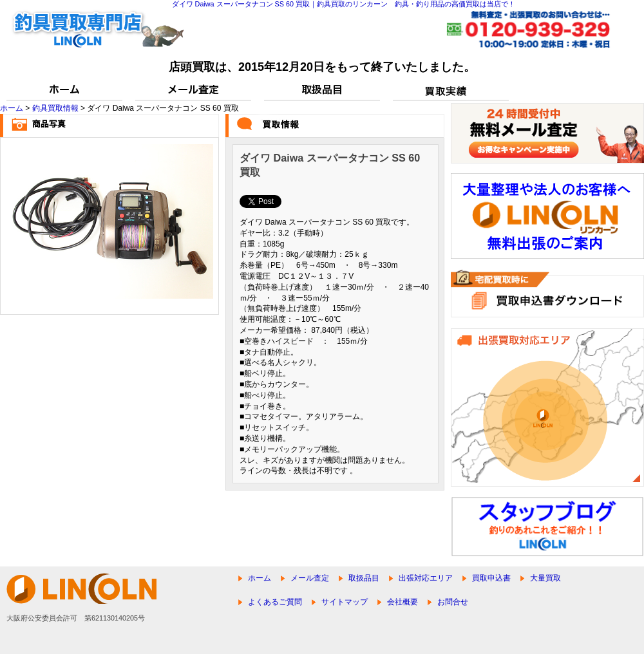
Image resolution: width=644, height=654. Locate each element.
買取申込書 (491, 578)
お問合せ (453, 602)
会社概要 (402, 602)
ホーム (12, 108)
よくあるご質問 (275, 602)
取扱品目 (364, 578)
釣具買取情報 (55, 108)
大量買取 (545, 578)
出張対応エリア (426, 578)
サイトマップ (345, 602)
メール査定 (310, 578)
